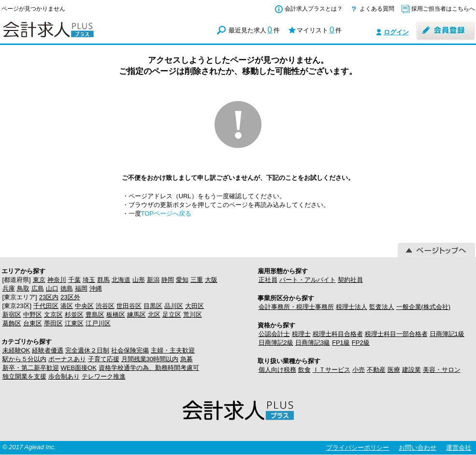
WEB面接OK (79, 368)
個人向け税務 (277, 370)
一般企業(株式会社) (424, 307)
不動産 (376, 370)
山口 (52, 288)
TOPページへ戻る (166, 213)
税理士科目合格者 (338, 334)
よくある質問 (377, 9)
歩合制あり (64, 376)
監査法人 (382, 307)
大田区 (195, 306)
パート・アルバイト (308, 280)
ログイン (396, 32)
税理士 (301, 334)
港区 (67, 306)
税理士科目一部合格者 (396, 334)
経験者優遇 (48, 350)
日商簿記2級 (276, 343)
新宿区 (12, 315)
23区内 (49, 297)
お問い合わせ (418, 448)
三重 (197, 280)
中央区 (84, 306)
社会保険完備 (130, 350)
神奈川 (57, 280)
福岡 (81, 288)
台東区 (33, 323)
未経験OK (16, 350)
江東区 (74, 323)
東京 (39, 280)
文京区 (53, 315)
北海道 (121, 280)
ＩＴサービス (332, 370)
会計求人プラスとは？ (314, 9)
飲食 (304, 370)
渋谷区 (105, 306)
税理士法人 (352, 307)
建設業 (411, 370)
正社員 (268, 280)
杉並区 (74, 315)
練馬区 (137, 315)
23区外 (70, 297)
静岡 (168, 280)
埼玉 (89, 280)
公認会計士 (274, 334)
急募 (187, 359)
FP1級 (341, 343)
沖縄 (96, 288)
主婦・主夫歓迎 (173, 350)
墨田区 (53, 323)
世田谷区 (129, 306)
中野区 (33, 315)
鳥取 (23, 288)
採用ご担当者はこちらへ (443, 9)
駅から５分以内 (24, 359)
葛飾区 (12, 323)
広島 (38, 288)
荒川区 (193, 315)
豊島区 (95, 315)
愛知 (182, 280)
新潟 (153, 280)
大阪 (211, 280)
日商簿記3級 (313, 343)
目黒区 (153, 306)
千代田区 (46, 306)
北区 (154, 315)
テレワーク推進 (104, 376)
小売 (359, 370)
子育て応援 (104, 359)
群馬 (103, 280)
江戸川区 (98, 323)
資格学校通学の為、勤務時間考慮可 (149, 368)
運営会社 (459, 448)
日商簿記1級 (447, 334)
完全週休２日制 (87, 350)
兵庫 (9, 288)
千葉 (74, 280)
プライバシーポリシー (358, 448)
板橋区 (116, 315)
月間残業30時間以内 (150, 359)
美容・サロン (442, 370)
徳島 (67, 288)
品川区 (174, 306)
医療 (394, 370)
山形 (139, 280)
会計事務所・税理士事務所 (296, 307)
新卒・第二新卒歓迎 (31, 368)
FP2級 (361, 343)
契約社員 (350, 280)
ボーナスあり (67, 359)
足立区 (172, 315)
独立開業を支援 (24, 376)
